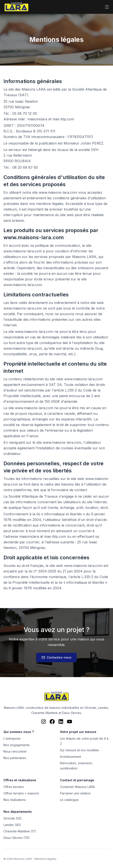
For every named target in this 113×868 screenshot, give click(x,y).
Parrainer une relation (75, 793)
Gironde (90, 708)
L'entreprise (12, 738)
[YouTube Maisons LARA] (69, 722)
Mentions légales (45, 859)
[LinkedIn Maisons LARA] (61, 722)
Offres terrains (14, 787)
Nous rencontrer (15, 751)
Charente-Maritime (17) (20, 831)
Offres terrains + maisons (21, 793)
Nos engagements (17, 745)
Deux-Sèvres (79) (17, 838)
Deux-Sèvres (72, 713)
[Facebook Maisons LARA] (52, 722)
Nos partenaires (15, 758)
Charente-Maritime (44, 713)
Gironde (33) (13, 818)
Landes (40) (12, 825)
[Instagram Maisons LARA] (44, 722)
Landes (103, 708)
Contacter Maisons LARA (77, 787)
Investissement (70, 757)
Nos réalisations (15, 800)
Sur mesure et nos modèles (80, 750)
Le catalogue (69, 800)
